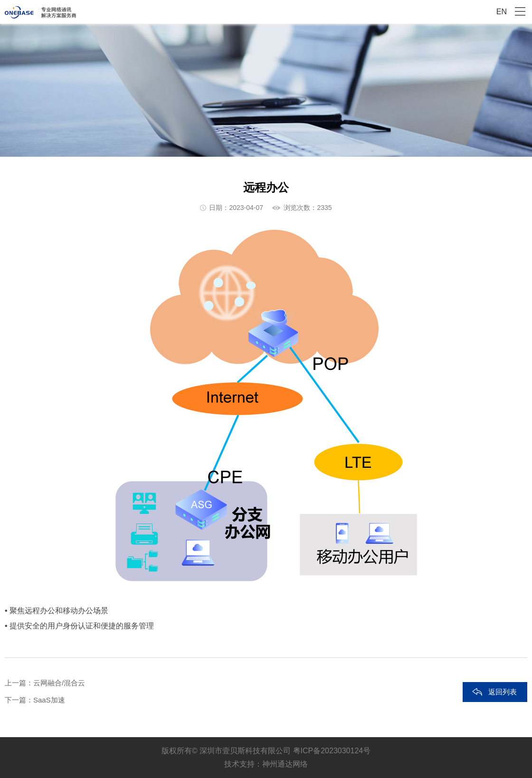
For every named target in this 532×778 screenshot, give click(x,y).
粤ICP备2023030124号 (332, 751)
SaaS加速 (49, 700)
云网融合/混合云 (59, 683)
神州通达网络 (285, 764)
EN (502, 12)
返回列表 (503, 692)
